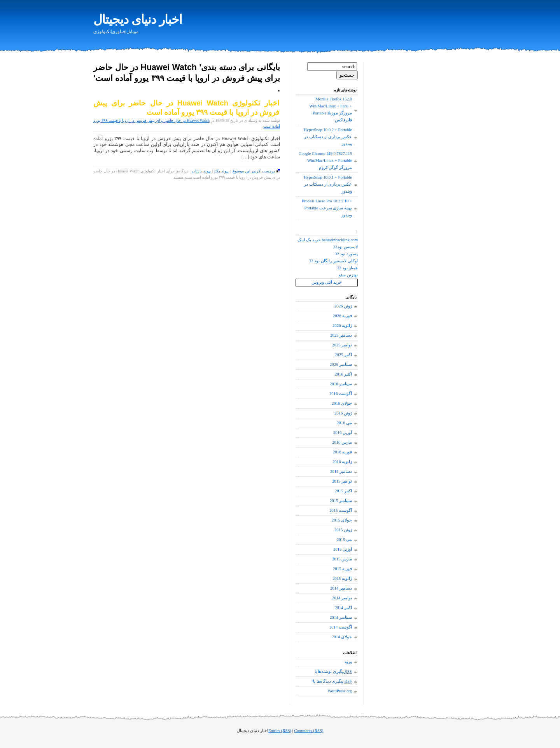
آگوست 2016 (341, 394)
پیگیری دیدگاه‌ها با (332, 681)
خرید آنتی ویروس (326, 282)
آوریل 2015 (343, 549)
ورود (348, 662)
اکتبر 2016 (343, 374)
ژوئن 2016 (343, 413)
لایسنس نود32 (346, 247)
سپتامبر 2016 (341, 384)
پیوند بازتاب (201, 171)
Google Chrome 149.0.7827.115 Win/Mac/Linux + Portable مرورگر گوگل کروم (325, 161)
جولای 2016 (342, 403)
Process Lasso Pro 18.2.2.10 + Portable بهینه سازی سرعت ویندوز (327, 208)
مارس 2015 (342, 559)
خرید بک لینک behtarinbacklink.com (328, 240)
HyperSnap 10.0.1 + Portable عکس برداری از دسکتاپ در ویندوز (328, 184)
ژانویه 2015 (342, 579)
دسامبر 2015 (341, 471)
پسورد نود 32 (346, 254)
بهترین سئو (348, 275)
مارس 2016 (342, 442)
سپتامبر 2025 (341, 364)
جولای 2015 (342, 520)
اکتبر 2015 (343, 491)
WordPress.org (340, 691)
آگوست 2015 (341, 510)
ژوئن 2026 (343, 306)
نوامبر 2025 (342, 345)
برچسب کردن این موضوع (256, 171)
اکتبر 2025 (343, 355)
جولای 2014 (342, 637)
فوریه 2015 (342, 569)
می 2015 (344, 540)
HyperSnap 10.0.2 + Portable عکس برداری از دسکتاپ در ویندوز (328, 137)
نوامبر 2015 (342, 481)
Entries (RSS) (280, 731)
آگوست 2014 (341, 627)
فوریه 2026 (342, 316)
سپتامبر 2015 (341, 501)
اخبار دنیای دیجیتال (138, 19)
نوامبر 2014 (342, 598)
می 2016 (344, 423)
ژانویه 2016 (342, 462)
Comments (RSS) (309, 731)
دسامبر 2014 (341, 588)
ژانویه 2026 (342, 326)
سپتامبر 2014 (341, 617)
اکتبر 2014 (343, 608)
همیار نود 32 (347, 268)
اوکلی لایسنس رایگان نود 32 (333, 261)
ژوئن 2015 (343, 530)
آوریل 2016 (343, 433)
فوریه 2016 (342, 452)
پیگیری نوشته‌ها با (333, 672)
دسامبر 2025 (341, 335)
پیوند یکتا (222, 171)
